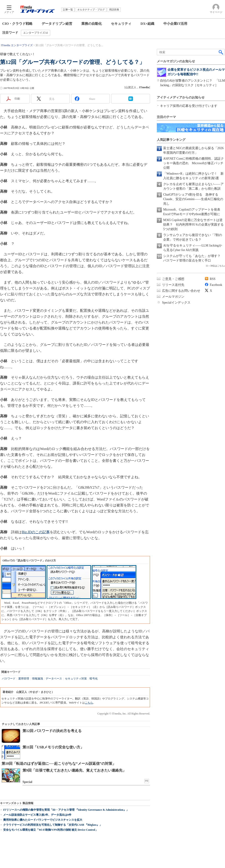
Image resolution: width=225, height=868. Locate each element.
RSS (213, 279)
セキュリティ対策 (76, 679)
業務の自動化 (92, 24)
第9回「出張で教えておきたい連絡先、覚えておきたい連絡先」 (74, 770)
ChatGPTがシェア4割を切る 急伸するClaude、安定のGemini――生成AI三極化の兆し (193, 199)
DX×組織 (147, 24)
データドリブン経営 (57, 24)
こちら (89, 703)
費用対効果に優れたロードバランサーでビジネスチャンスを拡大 (43, 820)
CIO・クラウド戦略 (17, 24)
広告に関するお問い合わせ (181, 291)
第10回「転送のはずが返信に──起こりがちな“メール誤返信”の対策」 (59, 764)
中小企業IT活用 (175, 24)
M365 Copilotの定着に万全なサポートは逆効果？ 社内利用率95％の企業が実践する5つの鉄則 (193, 225)
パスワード (9, 679)
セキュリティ (121, 24)
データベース (54, 679)
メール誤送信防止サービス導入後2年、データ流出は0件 (37, 815)
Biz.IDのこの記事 (36, 532)
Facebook (216, 285)
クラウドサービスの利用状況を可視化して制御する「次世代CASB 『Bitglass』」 (53, 825)
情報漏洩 (37, 679)
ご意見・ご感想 (173, 279)
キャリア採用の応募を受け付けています (189, 106)
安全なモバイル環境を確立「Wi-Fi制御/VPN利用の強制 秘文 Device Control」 (51, 830)
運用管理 (24, 679)
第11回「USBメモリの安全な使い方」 (53, 747)
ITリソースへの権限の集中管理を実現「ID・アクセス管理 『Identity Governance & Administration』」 (66, 810)
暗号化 (94, 679)
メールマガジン (173, 297)
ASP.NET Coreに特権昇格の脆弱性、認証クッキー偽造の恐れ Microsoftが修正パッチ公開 (194, 163)
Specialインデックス (176, 303)
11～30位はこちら (215, 266)
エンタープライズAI (36, 33)
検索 (221, 52)
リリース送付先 (173, 285)
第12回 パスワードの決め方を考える (52, 731)
